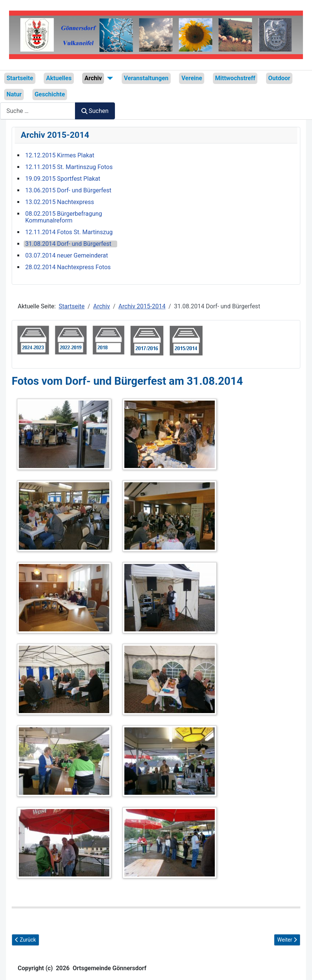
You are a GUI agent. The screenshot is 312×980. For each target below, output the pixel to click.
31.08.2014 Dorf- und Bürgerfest (68, 244)
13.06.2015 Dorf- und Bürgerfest (68, 191)
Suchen (95, 111)
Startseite (20, 78)
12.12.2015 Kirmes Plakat (60, 155)
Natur (14, 94)
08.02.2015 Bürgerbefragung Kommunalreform (64, 217)
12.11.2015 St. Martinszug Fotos (69, 167)
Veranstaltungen (146, 78)
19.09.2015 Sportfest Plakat (63, 179)
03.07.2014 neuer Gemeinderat (67, 256)
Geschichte (50, 94)
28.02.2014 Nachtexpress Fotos (68, 267)
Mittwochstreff (235, 78)
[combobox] (38, 111)
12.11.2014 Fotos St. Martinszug (69, 232)
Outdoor (279, 78)
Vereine (192, 78)
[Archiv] (109, 78)
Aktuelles (59, 78)
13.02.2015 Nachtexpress (60, 202)
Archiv (93, 78)
